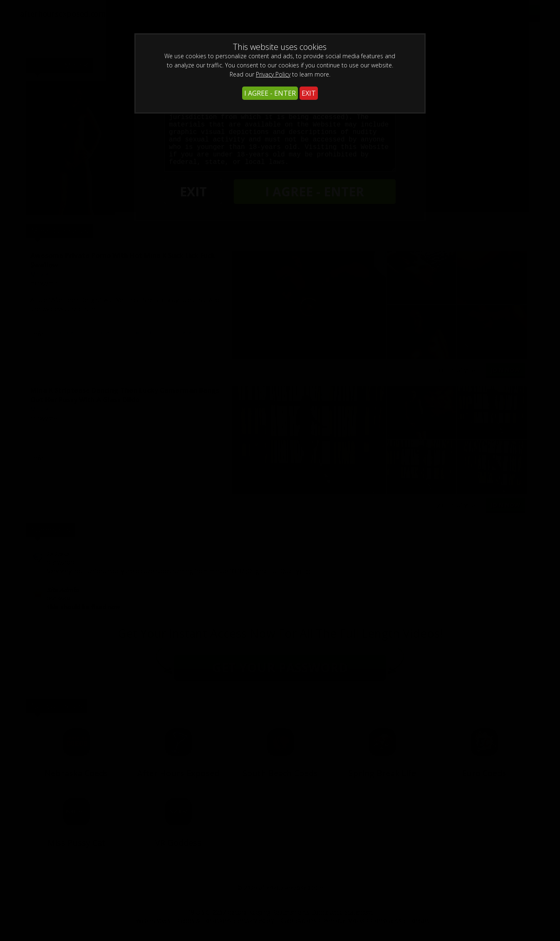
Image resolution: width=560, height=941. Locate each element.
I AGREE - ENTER (270, 93)
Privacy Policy (273, 74)
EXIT (309, 93)
